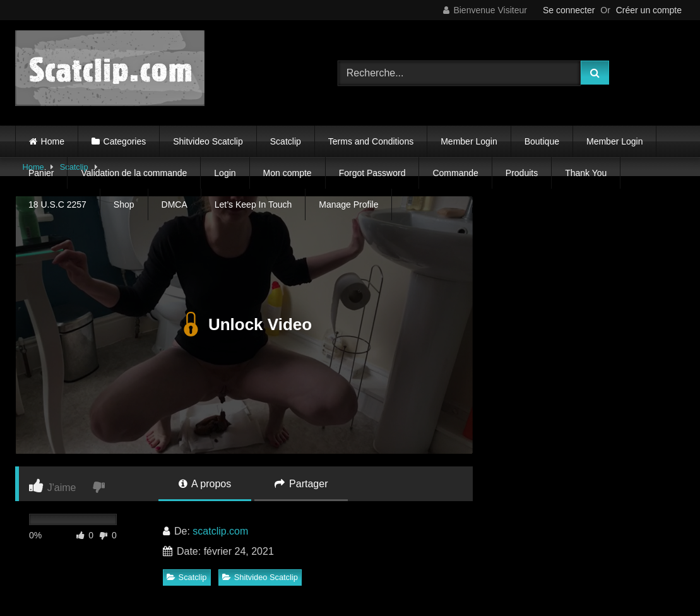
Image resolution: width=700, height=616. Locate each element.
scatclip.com (220, 531)
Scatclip (286, 141)
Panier (41, 173)
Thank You (586, 173)
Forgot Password (372, 173)
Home (53, 141)
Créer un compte (649, 10)
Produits (522, 173)
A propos (205, 484)
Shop (124, 204)
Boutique (542, 141)
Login (225, 173)
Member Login (469, 141)
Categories (125, 141)
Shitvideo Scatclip (208, 141)
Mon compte (288, 173)
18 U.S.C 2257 (57, 204)
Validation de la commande (134, 173)
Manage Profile (348, 204)
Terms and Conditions (371, 141)
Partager (301, 484)
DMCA (175, 204)
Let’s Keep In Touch (253, 204)
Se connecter (569, 10)
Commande (455, 173)
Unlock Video (244, 325)
